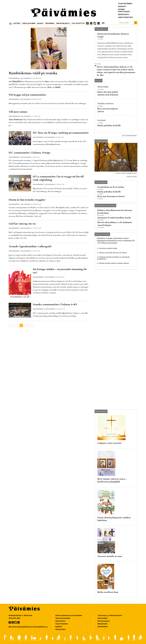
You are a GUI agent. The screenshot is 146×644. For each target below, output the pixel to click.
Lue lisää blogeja (129, 135)
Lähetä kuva (132, 177)
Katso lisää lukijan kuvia (126, 173)
